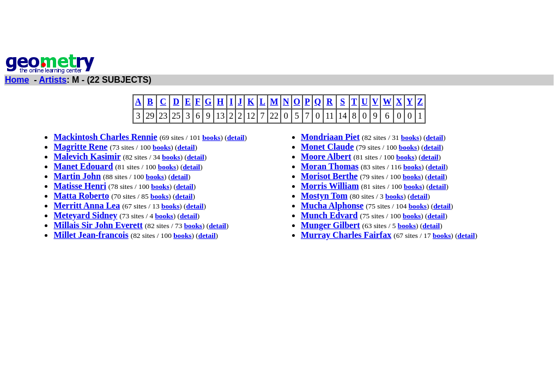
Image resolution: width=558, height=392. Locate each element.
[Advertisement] (279, 29)
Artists (53, 80)
